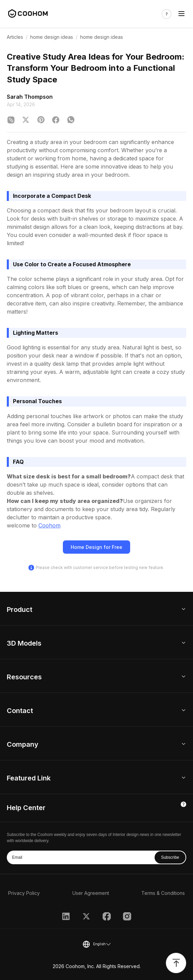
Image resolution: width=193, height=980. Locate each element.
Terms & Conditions (163, 893)
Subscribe (170, 857)
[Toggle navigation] (181, 14)
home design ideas (52, 37)
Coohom (49, 525)
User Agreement (91, 893)
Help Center (26, 808)
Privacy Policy (24, 893)
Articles (15, 37)
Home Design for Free (96, 547)
